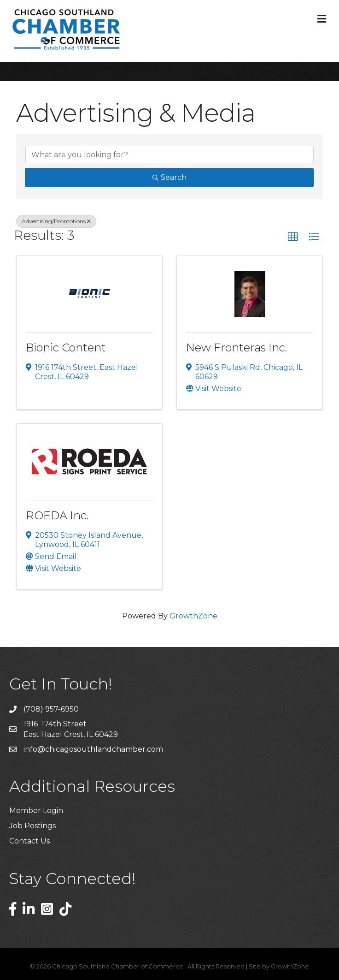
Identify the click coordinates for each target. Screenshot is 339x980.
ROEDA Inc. (57, 515)
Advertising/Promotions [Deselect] (56, 221)
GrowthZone (193, 616)
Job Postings (32, 826)
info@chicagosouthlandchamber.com (93, 749)
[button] (293, 237)
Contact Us (29, 841)
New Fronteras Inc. (237, 347)
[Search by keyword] (169, 154)
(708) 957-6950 (51, 709)
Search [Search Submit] (169, 177)
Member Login (36, 811)
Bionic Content (66, 347)
